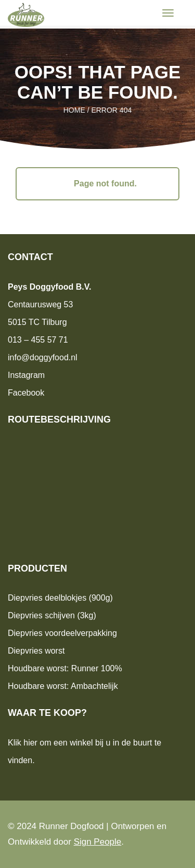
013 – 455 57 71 (38, 340)
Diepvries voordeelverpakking (62, 633)
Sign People (98, 842)
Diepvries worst (36, 651)
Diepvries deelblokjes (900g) (60, 598)
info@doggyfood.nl (43, 357)
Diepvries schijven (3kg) (52, 615)
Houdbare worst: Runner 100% (65, 668)
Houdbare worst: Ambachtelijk (63, 686)
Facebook (26, 393)
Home (74, 110)
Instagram (26, 375)
